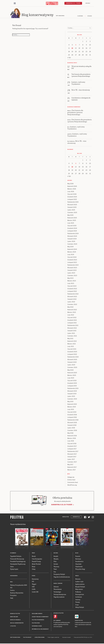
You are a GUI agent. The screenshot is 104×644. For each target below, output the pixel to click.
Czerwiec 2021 (72, 336)
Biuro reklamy (14, 617)
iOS (54, 621)
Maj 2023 (70, 278)
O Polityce (13, 626)
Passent (78, 556)
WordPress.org (72, 485)
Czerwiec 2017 (72, 462)
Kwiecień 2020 (72, 373)
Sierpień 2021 (72, 331)
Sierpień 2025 (72, 207)
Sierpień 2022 (72, 299)
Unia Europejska (37, 559)
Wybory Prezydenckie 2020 (19, 585)
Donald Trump (36, 561)
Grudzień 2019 (72, 383)
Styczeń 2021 (72, 349)
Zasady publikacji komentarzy (40, 617)
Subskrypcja (76, 517)
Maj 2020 (70, 370)
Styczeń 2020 (72, 381)
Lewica (12, 590)
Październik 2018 (73, 420)
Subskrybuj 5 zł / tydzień (73, 3)
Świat (33, 553)
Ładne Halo (57, 637)
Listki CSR (35, 592)
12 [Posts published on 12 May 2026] (72, 48)
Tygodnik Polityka (16, 556)
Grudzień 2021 (72, 320)
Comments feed (73, 482)
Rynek (34, 576)
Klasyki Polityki (80, 587)
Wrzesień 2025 (72, 205)
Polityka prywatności (38, 620)
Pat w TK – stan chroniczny (77, 142)
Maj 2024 (70, 247)
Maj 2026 (70, 184)
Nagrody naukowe (59, 597)
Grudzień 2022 (72, 289)
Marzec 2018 (72, 438)
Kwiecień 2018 (72, 436)
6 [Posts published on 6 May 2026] (76, 45)
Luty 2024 (71, 255)
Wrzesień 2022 (72, 297)
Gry (55, 572)
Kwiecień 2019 (72, 404)
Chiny (34, 569)
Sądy (12, 598)
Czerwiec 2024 (72, 244)
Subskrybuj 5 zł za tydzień (62, 505)
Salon (12, 567)
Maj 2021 (70, 339)
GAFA (34, 589)
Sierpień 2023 (72, 270)
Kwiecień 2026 (72, 186)
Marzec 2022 (72, 312)
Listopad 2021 (72, 323)
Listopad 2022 (72, 291)
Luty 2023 (71, 283)
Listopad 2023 (72, 262)
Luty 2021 (71, 346)
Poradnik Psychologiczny (18, 561)
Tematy (78, 602)
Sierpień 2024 (72, 239)
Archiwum (79, 597)
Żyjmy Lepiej (14, 569)
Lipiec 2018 (71, 428)
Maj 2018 (70, 433)
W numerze (13, 553)
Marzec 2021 (72, 344)
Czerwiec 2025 (72, 213)
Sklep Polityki (80, 607)
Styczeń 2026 (72, 194)
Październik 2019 (73, 388)
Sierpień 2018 (72, 425)
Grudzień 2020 (72, 352)
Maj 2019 (70, 402)
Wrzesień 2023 (72, 268)
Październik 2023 (73, 265)
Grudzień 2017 (72, 446)
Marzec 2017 (72, 470)
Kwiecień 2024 (72, 249)
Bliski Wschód (36, 564)
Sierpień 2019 (72, 394)
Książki (56, 556)
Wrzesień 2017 (72, 454)
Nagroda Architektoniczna (62, 577)
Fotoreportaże (80, 594)
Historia (78, 579)
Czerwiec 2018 (72, 430)
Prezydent (13, 595)
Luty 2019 (71, 409)
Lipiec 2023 (71, 273)
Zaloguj (88, 3)
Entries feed (71, 480)
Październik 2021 (73, 325)
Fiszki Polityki (79, 621)
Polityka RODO (36, 623)
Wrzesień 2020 (72, 360)
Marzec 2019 (72, 407)
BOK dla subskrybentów (17, 623)
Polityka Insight (27, 637)
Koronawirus (14, 576)
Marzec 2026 (72, 189)
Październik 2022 (73, 294)
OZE (33, 587)
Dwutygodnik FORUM (15, 637)
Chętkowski (79, 567)
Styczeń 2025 (72, 226)
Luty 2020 (71, 378)
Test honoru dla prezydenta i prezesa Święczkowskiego (75, 112)
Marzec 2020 (72, 375)
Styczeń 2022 (72, 318)
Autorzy (78, 600)
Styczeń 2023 (72, 286)
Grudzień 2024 (72, 228)
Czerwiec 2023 (72, 276)
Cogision (53, 637)
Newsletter (66, 517)
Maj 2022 (70, 307)
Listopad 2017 (72, 449)
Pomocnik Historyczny (17, 559)
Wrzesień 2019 (72, 391)
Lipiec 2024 (71, 241)
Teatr (55, 569)
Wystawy (56, 567)
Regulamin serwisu (37, 614)
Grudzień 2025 (72, 197)
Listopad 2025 (72, 199)
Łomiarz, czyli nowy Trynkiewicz (76, 128)
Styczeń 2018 (72, 444)
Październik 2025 (73, 202)
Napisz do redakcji (15, 620)
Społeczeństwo (80, 584)
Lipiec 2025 (71, 210)
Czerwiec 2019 (72, 399)
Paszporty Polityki (59, 574)
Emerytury (35, 579)
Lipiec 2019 (71, 396)
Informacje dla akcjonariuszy (40, 629)
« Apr (69, 58)
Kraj (11, 582)
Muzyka (56, 559)
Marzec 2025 (72, 220)
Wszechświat (58, 589)
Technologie (57, 592)
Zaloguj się (71, 477)
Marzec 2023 (72, 281)
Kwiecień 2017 (72, 467)
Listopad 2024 (72, 231)
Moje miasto (79, 589)
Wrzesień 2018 (72, 423)
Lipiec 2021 (71, 333)
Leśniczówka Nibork (40, 637)
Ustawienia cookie (37, 626)
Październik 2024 (73, 234)
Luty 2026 (71, 192)
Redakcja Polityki (15, 614)
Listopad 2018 (72, 417)
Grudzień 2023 (72, 260)
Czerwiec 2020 (72, 367)
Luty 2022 (71, 315)
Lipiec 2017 (71, 459)
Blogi (77, 553)
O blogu (90, 16)
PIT (33, 581)
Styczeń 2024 (72, 257)
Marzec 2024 (72, 252)
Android (58, 621)
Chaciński (78, 564)
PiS (11, 588)
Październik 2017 (73, 451)
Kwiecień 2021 (72, 341)
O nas (77, 605)
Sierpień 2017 (72, 457)
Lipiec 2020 (71, 365)
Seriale (56, 564)
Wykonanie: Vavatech (67, 637)
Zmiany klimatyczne (60, 594)
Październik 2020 (73, 357)
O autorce (80, 16)
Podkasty (78, 592)
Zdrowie (56, 587)
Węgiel (34, 584)
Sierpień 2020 (72, 362)
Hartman (78, 559)
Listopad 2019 (72, 386)
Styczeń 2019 (72, 412)
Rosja (34, 567)
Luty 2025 (71, 223)
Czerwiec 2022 (72, 304)
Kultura (56, 553)
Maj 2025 (70, 215)
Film (55, 561)
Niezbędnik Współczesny (18, 564)
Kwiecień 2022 (72, 310)
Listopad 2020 (72, 354)
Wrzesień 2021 (72, 328)
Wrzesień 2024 (72, 236)
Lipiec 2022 (71, 302)
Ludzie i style (79, 581)
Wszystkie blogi (80, 569)
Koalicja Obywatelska (17, 593)
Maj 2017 (70, 465)
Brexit (34, 556)
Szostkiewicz (79, 561)
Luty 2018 (71, 441)
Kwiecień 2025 (72, 218)
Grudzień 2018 (72, 415)
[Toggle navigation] (15, 3)
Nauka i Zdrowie (58, 583)
